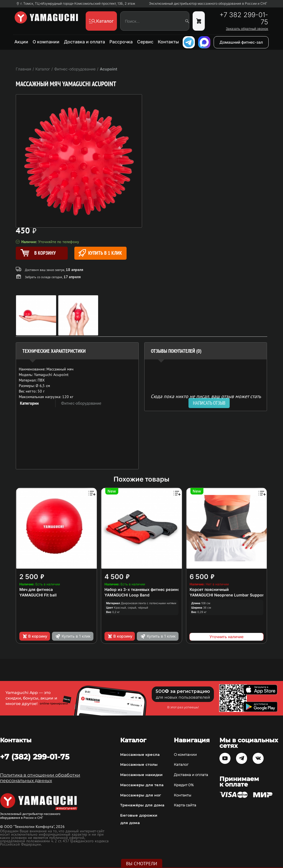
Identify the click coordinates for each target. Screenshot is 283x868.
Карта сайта (185, 805)
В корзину (35, 636)
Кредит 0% (184, 785)
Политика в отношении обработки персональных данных (40, 778)
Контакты (168, 42)
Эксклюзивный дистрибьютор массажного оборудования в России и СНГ (208, 4)
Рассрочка (121, 42)
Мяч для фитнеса (36, 589)
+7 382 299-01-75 (244, 19)
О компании (46, 42)
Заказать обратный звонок (247, 29)
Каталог (181, 764)
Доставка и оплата (84, 42)
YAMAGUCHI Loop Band (127, 595)
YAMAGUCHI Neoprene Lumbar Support (227, 595)
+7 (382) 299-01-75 (35, 757)
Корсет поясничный (209, 589)
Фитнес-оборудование (81, 403)
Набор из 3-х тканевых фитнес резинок (143, 589)
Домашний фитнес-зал (241, 42)
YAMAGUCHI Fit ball (38, 595)
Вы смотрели (142, 864)
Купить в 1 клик (100, 253)
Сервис (145, 42)
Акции (21, 42)
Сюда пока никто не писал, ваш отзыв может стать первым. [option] (206, 399)
